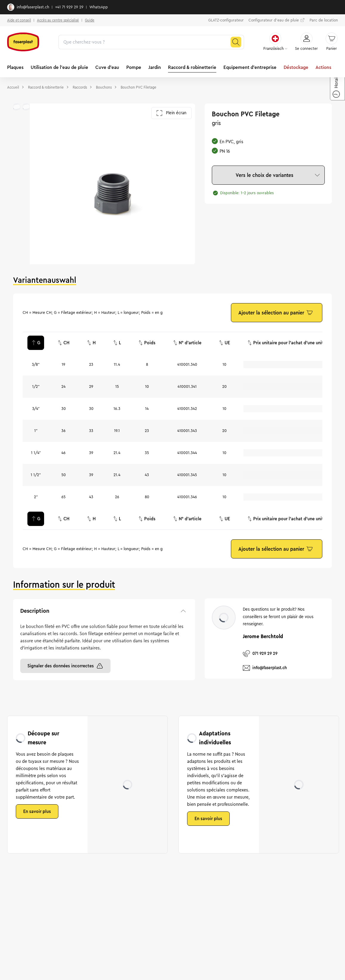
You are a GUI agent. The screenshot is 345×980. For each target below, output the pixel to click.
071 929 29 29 (260, 654)
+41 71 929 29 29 (69, 7)
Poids (147, 343)
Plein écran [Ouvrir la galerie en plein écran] (171, 113)
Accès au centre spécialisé (58, 20)
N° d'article (187, 343)
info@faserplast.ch (28, 7)
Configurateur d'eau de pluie (277, 20)
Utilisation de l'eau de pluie (59, 67)
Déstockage (296, 67)
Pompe (134, 67)
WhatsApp (99, 7)
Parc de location (324, 20)
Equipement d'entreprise (250, 67)
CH (63, 343)
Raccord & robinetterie (192, 67)
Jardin (155, 67)
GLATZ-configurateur (226, 20)
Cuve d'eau (107, 67)
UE (224, 343)
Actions (323, 67)
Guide (90, 20)
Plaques (15, 67)
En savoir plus (37, 811)
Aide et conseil (19, 20)
